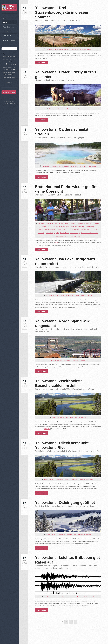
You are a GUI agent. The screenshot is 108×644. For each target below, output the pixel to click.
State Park (9, 77)
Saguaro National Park (63, 236)
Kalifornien (41, 223)
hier (56, 243)
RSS (13, 92)
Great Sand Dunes (85, 230)
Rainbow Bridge (75, 233)
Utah (66, 223)
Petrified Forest (65, 233)
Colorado (61, 223)
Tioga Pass (14, 77)
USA (5, 80)
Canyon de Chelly (80, 227)
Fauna (87, 109)
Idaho (79, 49)
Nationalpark (59, 49)
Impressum (7, 36)
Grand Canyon (75, 230)
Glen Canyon (66, 230)
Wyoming (73, 49)
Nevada (13, 72)
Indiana (90, 296)
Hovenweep (95, 230)
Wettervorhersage (9, 40)
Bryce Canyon (70, 227)
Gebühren (8, 59)
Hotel (12, 62)
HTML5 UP (12, 104)
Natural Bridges (50, 233)
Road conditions (87, 49)
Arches (44, 227)
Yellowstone (50, 49)
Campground (10, 57)
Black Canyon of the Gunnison (56, 227)
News (5, 23)
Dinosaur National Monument (47, 230)
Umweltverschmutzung (71, 480)
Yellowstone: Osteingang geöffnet (65, 503)
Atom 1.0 (6, 92)
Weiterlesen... (42, 62)
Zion (79, 236)
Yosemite (48, 223)
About (5, 18)
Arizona (55, 223)
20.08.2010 (47, 429)
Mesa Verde (41, 233)
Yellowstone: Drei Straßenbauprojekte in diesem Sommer (62, 12)
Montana (67, 49)
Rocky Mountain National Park (90, 233)
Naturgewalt (66, 166)
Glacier (59, 230)
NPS (57, 233)
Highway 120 (8, 62)
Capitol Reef (96, 223)
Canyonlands (73, 223)
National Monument (11, 67)
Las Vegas (5, 67)
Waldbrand (12, 80)
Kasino (14, 65)
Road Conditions (56, 166)
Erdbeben (47, 597)
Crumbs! (6, 31)
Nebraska (85, 166)
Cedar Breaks (90, 227)
